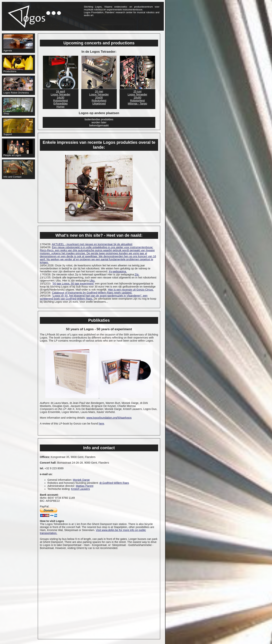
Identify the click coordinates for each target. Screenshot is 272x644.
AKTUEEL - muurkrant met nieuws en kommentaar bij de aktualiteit (92, 244)
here (101, 424)
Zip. (137, 274)
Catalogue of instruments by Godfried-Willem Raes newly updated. (92, 293)
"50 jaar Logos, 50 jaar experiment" (73, 284)
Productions (18, 64)
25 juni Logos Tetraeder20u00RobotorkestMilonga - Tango (138, 97)
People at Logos (18, 148)
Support (18, 127)
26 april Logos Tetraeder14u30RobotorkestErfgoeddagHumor (60, 99)
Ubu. (92, 281)
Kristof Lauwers (81, 489)
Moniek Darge (81, 480)
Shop (18, 106)
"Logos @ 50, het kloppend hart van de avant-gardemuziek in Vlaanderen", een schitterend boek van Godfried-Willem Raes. (94, 297)
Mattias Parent (85, 486)
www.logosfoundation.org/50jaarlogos (109, 418)
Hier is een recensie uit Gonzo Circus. (131, 290)
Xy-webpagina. (118, 271)
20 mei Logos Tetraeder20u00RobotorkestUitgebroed (99, 97)
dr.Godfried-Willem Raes (114, 483)
